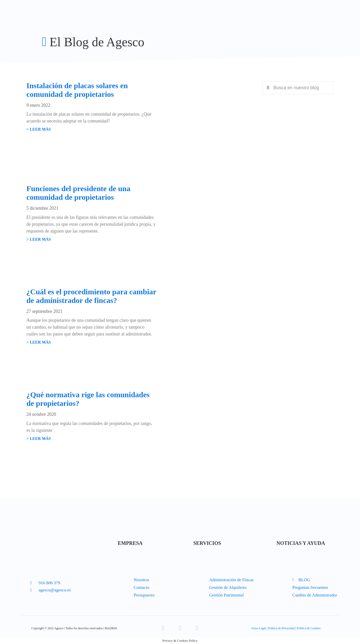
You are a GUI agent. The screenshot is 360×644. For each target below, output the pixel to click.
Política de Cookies (309, 628)
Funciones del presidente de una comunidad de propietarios (78, 193)
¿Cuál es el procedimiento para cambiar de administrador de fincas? (91, 296)
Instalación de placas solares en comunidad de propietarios (77, 90)
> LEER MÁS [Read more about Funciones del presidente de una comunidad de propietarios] (39, 239)
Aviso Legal (258, 628)
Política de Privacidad (281, 628)
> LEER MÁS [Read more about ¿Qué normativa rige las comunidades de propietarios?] (39, 439)
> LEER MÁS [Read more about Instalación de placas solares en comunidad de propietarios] (39, 129)
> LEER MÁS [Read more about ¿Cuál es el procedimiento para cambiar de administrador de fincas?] (39, 342)
